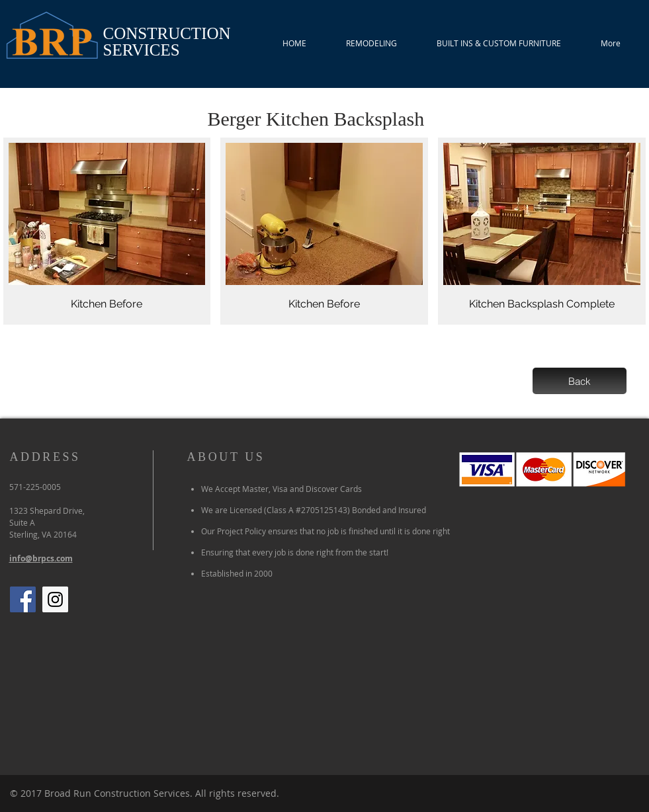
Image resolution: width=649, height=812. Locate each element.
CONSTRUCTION (167, 33)
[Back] (580, 381)
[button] (107, 231)
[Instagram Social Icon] (55, 599)
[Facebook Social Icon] (23, 599)
